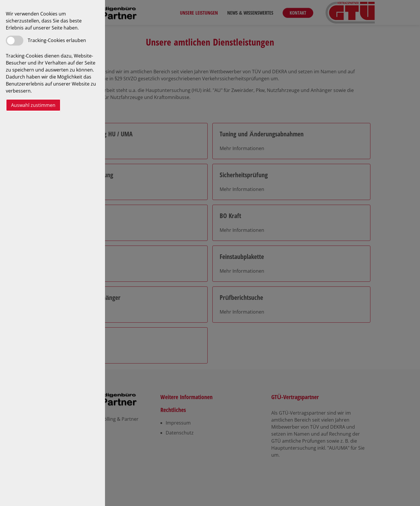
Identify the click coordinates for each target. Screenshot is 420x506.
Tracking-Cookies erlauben (57, 40)
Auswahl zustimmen (33, 105)
